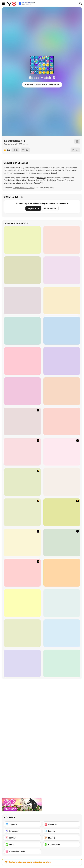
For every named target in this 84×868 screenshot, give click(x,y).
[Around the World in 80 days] (62, 512)
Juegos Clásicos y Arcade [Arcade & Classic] (24, 188)
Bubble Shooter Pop (59, 180)
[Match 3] (62, 838)
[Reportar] (75, 150)
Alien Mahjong (28, 180)
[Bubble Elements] (22, 482)
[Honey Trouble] (62, 482)
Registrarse (33, 208)
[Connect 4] (62, 421)
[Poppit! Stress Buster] (22, 452)
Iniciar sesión (50, 208)
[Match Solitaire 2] (22, 331)
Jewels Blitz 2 (42, 180)
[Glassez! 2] (62, 633)
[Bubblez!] (62, 603)
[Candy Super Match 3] (62, 240)
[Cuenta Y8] (62, 824)
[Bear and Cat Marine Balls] (62, 452)
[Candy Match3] (62, 301)
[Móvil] (23, 845)
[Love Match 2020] (22, 391)
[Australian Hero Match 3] (22, 301)
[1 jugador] (23, 824)
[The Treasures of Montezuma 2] (62, 663)
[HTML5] (23, 838)
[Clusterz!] (22, 663)
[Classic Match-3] (62, 270)
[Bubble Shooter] (22, 573)
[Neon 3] (22, 240)
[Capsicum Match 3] (22, 361)
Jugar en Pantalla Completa (42, 85)
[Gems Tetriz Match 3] (62, 391)
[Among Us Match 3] (62, 331)
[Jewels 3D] (22, 421)
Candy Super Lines (12, 180)
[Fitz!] (22, 633)
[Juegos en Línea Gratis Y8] (12, 4)
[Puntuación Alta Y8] (23, 852)
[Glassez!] (22, 603)
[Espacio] (62, 831)
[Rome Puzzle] (62, 543)
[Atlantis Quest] (22, 543)
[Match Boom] (62, 361)
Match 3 (41, 178)
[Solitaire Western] (22, 270)
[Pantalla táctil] (62, 845)
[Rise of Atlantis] (22, 512)
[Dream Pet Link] (62, 573)
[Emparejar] (23, 831)
